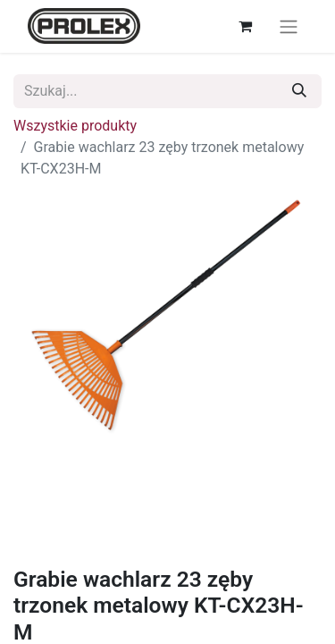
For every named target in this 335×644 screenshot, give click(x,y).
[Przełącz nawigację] (289, 26)
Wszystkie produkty (75, 126)
